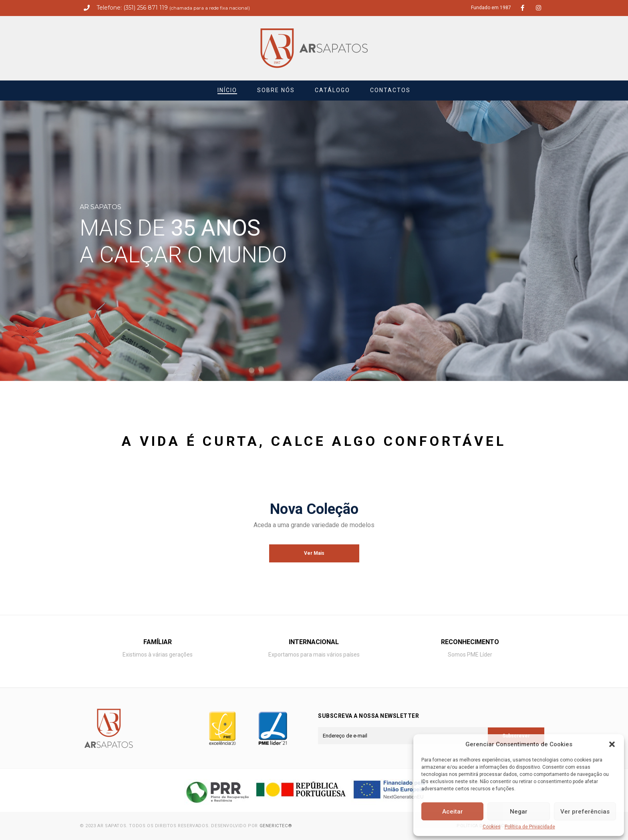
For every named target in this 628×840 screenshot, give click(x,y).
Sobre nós (276, 90)
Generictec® (276, 826)
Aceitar (453, 812)
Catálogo (332, 90)
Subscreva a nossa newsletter (368, 716)
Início (227, 90)
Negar (519, 812)
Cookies (492, 827)
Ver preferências (585, 812)
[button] (612, 744)
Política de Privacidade (530, 827)
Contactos (390, 90)
